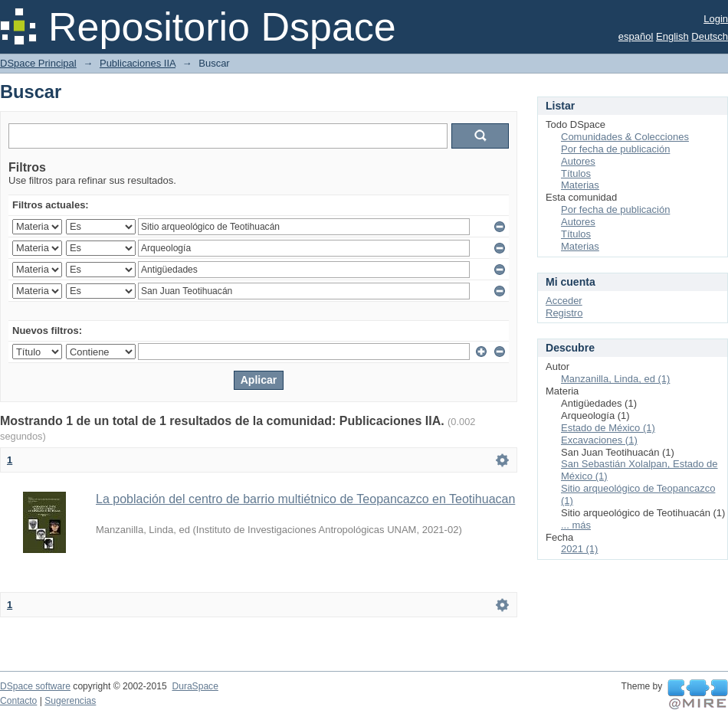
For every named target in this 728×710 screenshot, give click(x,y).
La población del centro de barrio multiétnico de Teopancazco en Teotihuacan (305, 499)
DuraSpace (195, 686)
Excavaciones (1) (599, 440)
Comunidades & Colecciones (625, 137)
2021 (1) (579, 549)
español (636, 36)
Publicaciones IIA (138, 63)
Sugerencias (70, 701)
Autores (578, 161)
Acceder (564, 301)
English (672, 36)
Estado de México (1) (608, 428)
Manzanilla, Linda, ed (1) (615, 379)
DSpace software (35, 686)
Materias (580, 185)
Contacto (18, 701)
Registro (564, 313)
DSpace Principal (38, 63)
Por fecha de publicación (615, 149)
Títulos (576, 173)
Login (716, 19)
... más (576, 525)
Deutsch (710, 36)
